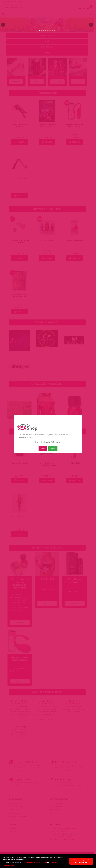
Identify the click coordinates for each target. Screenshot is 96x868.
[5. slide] (47, 30)
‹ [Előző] (3, 25)
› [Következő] (91, 25)
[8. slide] (53, 30)
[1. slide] (39, 30)
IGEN (53, 448)
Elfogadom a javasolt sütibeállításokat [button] (81, 861)
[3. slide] (43, 30)
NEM (43, 448)
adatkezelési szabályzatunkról (35, 862)
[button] (15, 865)
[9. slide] (55, 30)
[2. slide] (41, 30)
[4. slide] (45, 30)
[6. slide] (49, 30)
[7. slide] (51, 30)
